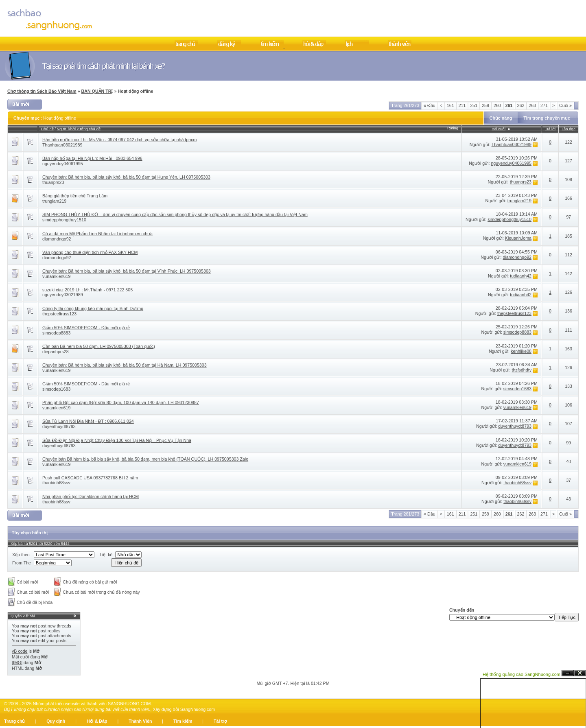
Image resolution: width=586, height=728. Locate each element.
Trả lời (550, 129)
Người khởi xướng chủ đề (79, 129)
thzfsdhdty (521, 370)
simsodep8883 (56, 333)
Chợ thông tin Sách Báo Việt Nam (42, 91)
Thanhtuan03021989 (62, 145)
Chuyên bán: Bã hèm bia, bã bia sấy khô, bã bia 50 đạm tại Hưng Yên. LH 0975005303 (126, 177)
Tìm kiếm (183, 721)
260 (497, 105)
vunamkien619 (56, 276)
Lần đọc (569, 129)
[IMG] (17, 662)
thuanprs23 (53, 182)
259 (485, 105)
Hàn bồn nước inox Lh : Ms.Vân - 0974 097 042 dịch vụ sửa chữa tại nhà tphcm (119, 140)
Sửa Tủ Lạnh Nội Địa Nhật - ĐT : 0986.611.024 (88, 421)
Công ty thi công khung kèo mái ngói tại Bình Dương (93, 308)
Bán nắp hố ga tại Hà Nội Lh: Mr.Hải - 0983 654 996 (92, 158)
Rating (453, 128)
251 (474, 105)
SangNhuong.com (198, 709)
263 (532, 105)
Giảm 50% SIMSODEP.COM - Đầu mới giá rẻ (86, 328)
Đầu (430, 105)
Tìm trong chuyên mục (547, 118)
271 (544, 105)
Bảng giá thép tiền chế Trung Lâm (75, 196)
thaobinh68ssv (56, 483)
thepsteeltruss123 (59, 314)
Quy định (56, 721)
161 (450, 105)
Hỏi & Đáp (97, 721)
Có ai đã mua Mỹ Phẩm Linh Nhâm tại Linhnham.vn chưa (97, 234)
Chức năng (501, 118)
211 (462, 105)
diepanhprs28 (56, 352)
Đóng (580, 673)
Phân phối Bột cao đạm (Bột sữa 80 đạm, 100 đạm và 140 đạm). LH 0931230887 (121, 402)
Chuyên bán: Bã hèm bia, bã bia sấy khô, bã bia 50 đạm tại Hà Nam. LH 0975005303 (125, 365)
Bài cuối (499, 129)
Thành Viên (140, 721)
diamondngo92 (57, 239)
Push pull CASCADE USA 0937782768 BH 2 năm (90, 478)
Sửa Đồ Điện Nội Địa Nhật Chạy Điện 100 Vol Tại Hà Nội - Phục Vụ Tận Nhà (117, 440)
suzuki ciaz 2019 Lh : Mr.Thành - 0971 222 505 (87, 290)
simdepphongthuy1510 (64, 220)
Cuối (565, 105)
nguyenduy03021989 (63, 295)
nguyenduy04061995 (63, 164)
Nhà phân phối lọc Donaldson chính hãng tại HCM (91, 496)
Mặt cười (21, 657)
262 (521, 105)
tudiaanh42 (521, 276)
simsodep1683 (56, 389)
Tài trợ (220, 721)
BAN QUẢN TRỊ (97, 91)
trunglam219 (54, 201)
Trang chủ (14, 721)
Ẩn (568, 673)
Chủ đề (47, 129)
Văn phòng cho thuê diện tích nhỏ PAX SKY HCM (90, 252)
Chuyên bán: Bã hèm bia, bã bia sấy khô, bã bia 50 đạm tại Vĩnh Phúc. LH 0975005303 (127, 271)
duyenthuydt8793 (59, 426)
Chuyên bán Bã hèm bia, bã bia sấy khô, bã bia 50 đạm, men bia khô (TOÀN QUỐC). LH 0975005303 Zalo (145, 459)
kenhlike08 (521, 351)
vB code (20, 651)
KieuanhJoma (518, 238)
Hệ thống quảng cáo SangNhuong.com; (522, 674)
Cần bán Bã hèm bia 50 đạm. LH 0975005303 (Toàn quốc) (99, 346)
